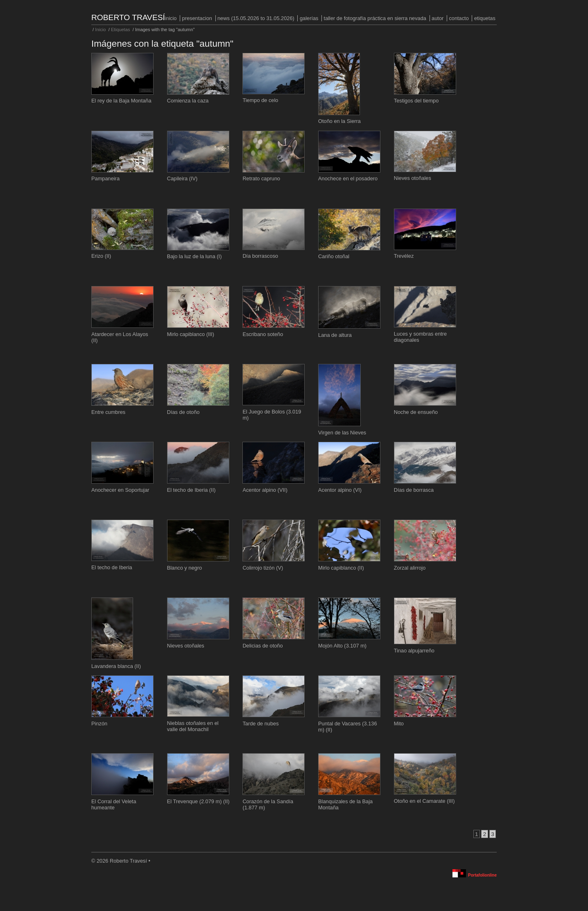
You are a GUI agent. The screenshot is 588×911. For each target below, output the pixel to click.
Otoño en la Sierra (339, 121)
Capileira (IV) (182, 178)
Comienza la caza (188, 101)
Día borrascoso (260, 256)
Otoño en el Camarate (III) (424, 801)
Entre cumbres (108, 412)
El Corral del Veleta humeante (114, 804)
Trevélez (404, 256)
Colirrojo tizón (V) (263, 568)
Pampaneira (105, 178)
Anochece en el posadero (348, 178)
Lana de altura (335, 335)
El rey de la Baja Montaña (121, 101)
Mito (399, 724)
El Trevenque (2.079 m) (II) (198, 801)
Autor (438, 18)
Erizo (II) (101, 256)
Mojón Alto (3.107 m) (342, 646)
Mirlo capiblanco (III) (191, 334)
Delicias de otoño (262, 646)
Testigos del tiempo (416, 101)
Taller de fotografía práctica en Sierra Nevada (375, 18)
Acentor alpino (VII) (265, 490)
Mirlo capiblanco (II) (341, 568)
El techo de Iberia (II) (191, 490)
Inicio (171, 18)
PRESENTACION (197, 18)
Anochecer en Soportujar (120, 490)
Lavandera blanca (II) (116, 666)
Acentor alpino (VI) (340, 490)
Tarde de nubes (260, 724)
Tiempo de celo (260, 100)
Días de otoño (183, 412)
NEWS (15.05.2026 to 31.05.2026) (256, 18)
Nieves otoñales (413, 178)
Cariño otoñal (334, 256)
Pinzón (99, 724)
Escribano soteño (263, 334)
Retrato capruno (261, 178)
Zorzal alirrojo (410, 568)
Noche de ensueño (416, 412)
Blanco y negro (184, 568)
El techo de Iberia (112, 567)
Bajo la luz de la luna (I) (194, 256)
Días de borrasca (414, 490)
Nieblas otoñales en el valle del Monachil (193, 726)
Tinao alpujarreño (414, 651)
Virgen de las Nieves (342, 433)
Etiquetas (485, 18)
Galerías (309, 18)
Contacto (459, 18)
